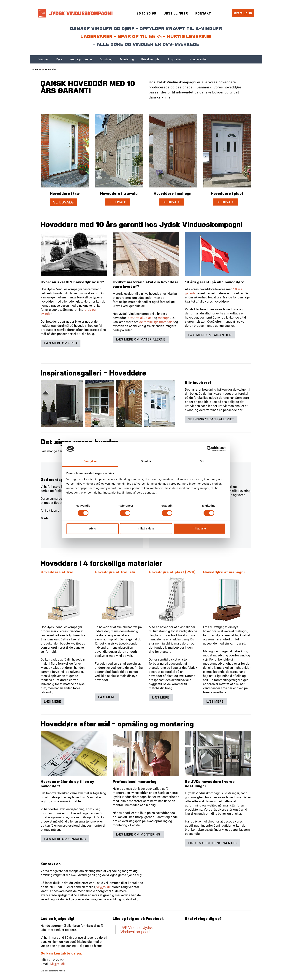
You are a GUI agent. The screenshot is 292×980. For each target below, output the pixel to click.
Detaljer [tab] (146, 461)
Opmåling (106, 59)
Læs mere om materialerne (141, 339)
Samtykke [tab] (90, 461)
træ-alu (139, 318)
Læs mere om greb (61, 343)
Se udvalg (64, 202)
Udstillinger (176, 13)
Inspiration (175, 59)
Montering (127, 59)
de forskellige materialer (156, 322)
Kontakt (203, 13)
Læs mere (53, 701)
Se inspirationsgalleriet (211, 419)
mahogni (164, 318)
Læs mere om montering (138, 834)
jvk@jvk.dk (103, 887)
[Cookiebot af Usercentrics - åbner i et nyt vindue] (209, 449)
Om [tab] (202, 461)
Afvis (92, 528)
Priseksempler (151, 59)
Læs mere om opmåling (65, 839)
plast (149, 318)
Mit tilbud (243, 13)
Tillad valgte (146, 528)
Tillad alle (199, 528)
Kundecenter (199, 59)
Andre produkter (81, 59)
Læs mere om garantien (210, 335)
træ (131, 318)
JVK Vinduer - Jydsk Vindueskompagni (137, 930)
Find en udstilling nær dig (213, 843)
